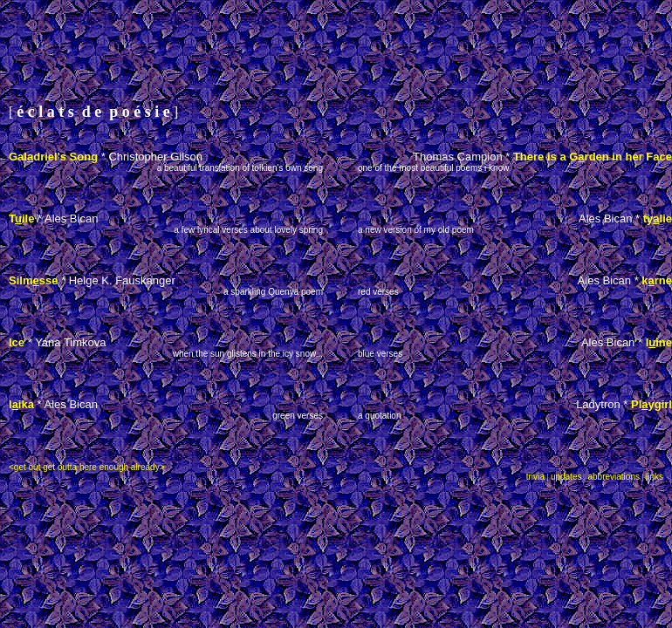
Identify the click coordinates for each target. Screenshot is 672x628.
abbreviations (613, 477)
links (655, 477)
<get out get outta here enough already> (86, 467)
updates (566, 477)
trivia (535, 477)
